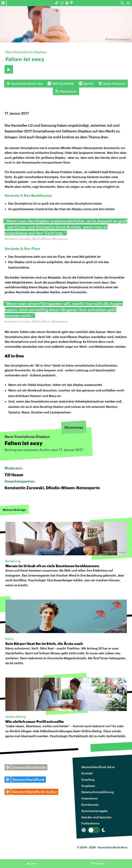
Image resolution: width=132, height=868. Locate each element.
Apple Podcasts (112, 83)
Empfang (88, 779)
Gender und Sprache (96, 817)
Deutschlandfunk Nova (98, 767)
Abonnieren (66, 91)
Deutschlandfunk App (25, 83)
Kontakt (87, 773)
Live (33, 863)
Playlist (100, 863)
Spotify (86, 83)
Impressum (90, 798)
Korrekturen (90, 804)
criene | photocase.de (118, 39)
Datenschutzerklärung (98, 792)
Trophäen (88, 786)
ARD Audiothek (61, 83)
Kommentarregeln (95, 811)
